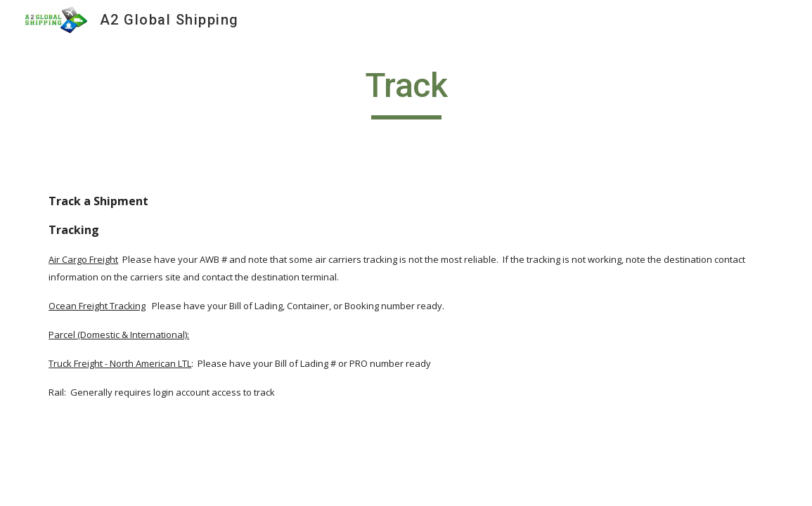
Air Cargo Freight (83, 259)
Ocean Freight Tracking (97, 306)
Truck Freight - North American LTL (120, 363)
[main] (406, 92)
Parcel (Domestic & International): (119, 335)
